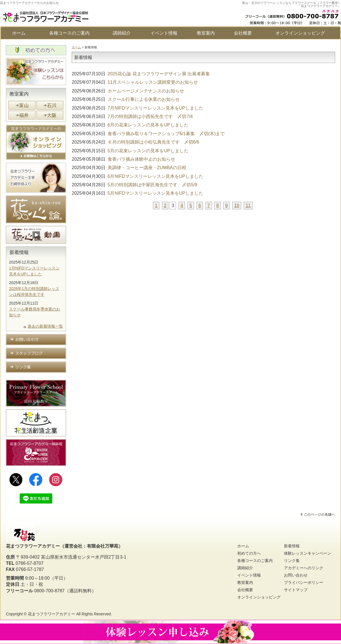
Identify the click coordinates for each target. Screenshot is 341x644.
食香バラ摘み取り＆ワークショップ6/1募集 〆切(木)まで (148, 134)
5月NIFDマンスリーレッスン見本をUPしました (137, 193)
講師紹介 (122, 33)
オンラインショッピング (300, 33)
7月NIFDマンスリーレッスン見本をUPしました (137, 108)
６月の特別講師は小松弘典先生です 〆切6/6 (135, 142)
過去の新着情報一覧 (45, 326)
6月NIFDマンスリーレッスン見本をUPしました (137, 176)
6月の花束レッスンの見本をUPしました (130, 125)
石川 (52, 106)
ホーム (19, 33)
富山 (24, 106)
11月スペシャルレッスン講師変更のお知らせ (135, 82)
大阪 (52, 115)
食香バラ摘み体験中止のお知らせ (123, 159)
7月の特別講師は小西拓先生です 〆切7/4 (132, 116)
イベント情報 (164, 33)
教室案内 (206, 33)
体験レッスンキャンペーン (308, 553)
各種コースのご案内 (69, 33)
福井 (24, 115)
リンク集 (292, 561)
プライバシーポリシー (304, 582)
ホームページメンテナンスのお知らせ (128, 91)
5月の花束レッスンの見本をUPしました (130, 151)
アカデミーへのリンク (304, 568)
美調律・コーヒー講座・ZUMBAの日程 (129, 168)
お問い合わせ (296, 575)
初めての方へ (249, 553)
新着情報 (19, 252)
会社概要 (243, 33)
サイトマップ (296, 590)
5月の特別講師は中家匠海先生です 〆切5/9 (134, 185)
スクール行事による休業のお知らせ (126, 99)
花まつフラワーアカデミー (51, 614)
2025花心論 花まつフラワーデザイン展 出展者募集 (141, 74)
